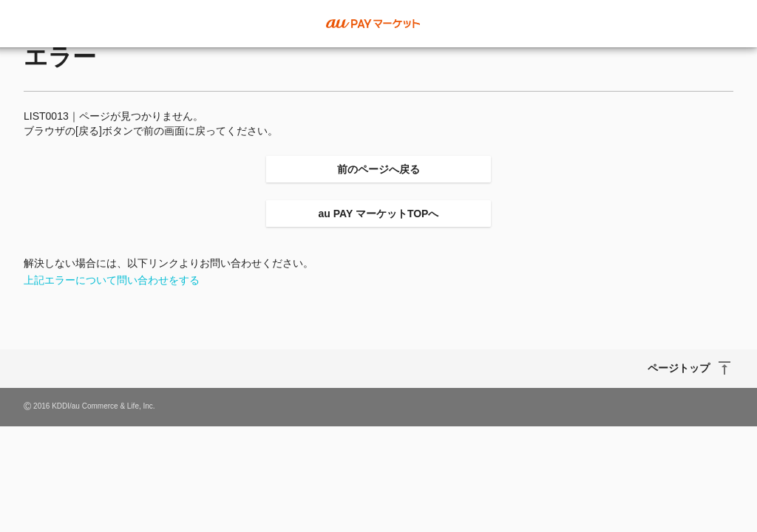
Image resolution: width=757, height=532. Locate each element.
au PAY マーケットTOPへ (379, 214)
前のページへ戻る (378, 169)
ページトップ (679, 368)
